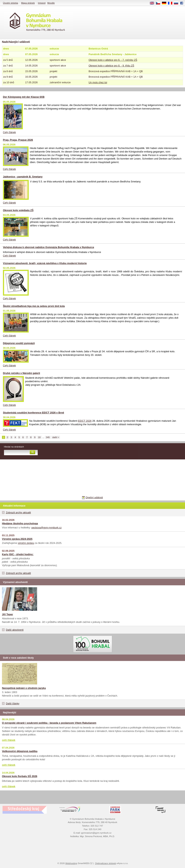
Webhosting (71, 863)
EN (153, 3)
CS (159, 3)
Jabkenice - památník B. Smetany (23, 177)
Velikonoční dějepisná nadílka (20, 751)
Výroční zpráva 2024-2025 (17, 539)
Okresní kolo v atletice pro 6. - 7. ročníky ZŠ (113, 60)
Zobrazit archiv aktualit (18, 512)
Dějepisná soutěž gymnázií (19, 343)
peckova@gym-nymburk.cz (47, 528)
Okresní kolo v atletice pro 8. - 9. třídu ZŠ (111, 66)
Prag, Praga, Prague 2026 (18, 140)
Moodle (51, 3)
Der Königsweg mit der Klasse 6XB (24, 97)
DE (165, 3)
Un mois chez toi (98, 82)
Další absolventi (15, 630)
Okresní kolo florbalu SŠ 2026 (20, 776)
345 (48, 437)
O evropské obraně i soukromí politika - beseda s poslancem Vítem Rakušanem (49, 723)
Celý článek (9, 132)
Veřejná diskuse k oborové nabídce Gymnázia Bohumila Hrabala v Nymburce (49, 247)
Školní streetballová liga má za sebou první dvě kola (34, 306)
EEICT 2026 (85, 421)
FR (171, 3)
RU (177, 3)
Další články (13, 703)
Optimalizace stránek (105, 863)
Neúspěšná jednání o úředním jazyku (24, 688)
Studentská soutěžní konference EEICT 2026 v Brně (34, 413)
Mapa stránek (28, 3)
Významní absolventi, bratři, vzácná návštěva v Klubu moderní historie (45, 263)
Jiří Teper (8, 614)
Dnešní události (94, 497)
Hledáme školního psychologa (20, 523)
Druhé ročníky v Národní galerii (21, 373)
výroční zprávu (26, 543)
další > (56, 437)
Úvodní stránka (10, 3)
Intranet (42, 3)
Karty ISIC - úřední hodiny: (18, 554)
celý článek (9, 740)
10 (39, 437)
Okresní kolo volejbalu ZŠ (18, 210)
